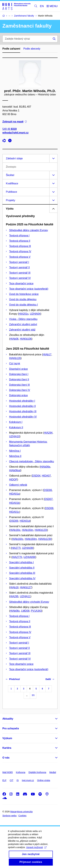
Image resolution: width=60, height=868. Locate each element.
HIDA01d (25, 521)
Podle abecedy (32, 49)
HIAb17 (47, 354)
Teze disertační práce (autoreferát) (29, 289)
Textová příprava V (20, 257)
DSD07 (49, 499)
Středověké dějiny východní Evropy (29, 602)
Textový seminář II (19, 267)
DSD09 (14, 521)
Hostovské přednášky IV (23, 417)
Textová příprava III (20, 246)
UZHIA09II (30, 557)
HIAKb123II (45, 539)
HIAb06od (15, 470)
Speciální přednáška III (22, 573)
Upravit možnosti (36, 850)
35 (33, 695)
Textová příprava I (19, 236)
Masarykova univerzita (21, 812)
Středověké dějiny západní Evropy (29, 230)
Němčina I (15, 451)
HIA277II (17, 557)
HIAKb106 (26, 339)
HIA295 (14, 596)
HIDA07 (46, 476)
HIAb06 (14, 339)
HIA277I (16, 548)
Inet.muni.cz (28, 780)
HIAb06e (45, 467)
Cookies (22, 816)
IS (18, 780)
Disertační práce (18, 369)
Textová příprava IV (20, 251)
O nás (6, 758)
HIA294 (48, 433)
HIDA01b (14, 503)
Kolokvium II (16, 427)
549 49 (10, 129)
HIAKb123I (41, 530)
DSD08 (49, 508)
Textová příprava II (20, 241)
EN (42, 6)
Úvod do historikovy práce (24, 294)
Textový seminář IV (20, 278)
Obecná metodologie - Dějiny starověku (32, 461)
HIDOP (13, 480)
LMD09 (25, 611)
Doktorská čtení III (19, 385)
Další (50, 679)
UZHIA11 (25, 596)
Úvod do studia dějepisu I (24, 305)
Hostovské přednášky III (23, 411)
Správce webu (10, 816)
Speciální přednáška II (22, 568)
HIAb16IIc (18, 539)
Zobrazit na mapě (15, 122)
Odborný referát (18, 485)
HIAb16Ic (15, 530)
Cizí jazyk (15, 363)
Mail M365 (8, 772)
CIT (12, 780)
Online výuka (44, 780)
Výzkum (7, 738)
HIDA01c (14, 512)
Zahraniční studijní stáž (22, 330)
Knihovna (21, 772)
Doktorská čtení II (19, 379)
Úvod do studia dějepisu (23, 299)
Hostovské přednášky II (22, 406)
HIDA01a (14, 494)
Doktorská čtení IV (20, 390)
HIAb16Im (28, 530)
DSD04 (36, 476)
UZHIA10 (14, 436)
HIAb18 (14, 587)
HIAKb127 (26, 587)
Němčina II (15, 456)
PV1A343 (36, 611)
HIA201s (24, 314)
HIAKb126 (15, 358)
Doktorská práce (18, 395)
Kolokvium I (16, 422)
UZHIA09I (28, 548)
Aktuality (8, 719)
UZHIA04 (35, 314)
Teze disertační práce (21, 283)
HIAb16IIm (31, 539)
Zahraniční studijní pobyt (23, 324)
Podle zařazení (11, 49)
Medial (53, 772)
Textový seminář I (19, 262)
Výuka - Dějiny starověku (23, 319)
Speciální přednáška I (21, 562)
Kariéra (7, 748)
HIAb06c (15, 611)
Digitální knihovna (37, 772)
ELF (4, 780)
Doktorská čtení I (19, 374)
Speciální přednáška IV (22, 578)
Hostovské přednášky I (22, 401)
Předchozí (13, 679)
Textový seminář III (20, 273)
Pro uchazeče (11, 728)
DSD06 (48, 490)
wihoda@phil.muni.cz (15, 133)
